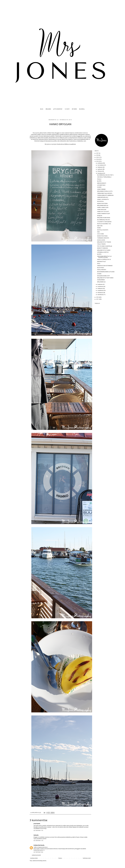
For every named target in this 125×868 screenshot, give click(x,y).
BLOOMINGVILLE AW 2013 (104, 220)
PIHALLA (99, 179)
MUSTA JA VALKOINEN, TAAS (104, 224)
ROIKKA (99, 228)
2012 (98, 297)
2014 (98, 159)
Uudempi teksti (34, 858)
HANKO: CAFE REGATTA (103, 199)
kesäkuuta (100, 284)
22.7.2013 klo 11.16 (38, 841)
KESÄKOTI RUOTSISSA (102, 203)
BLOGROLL (82, 109)
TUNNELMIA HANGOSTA (103, 238)
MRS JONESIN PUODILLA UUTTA (105, 191)
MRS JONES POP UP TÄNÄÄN (104, 242)
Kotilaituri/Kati (37, 845)
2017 (98, 153)
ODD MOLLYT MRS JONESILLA (104, 177)
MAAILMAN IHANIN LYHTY (104, 276)
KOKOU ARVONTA (102, 270)
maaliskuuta (101, 290)
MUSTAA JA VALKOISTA (103, 230)
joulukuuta (100, 163)
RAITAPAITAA (100, 201)
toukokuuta (100, 286)
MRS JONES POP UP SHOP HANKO (105, 278)
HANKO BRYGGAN (102, 210)
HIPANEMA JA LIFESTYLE (103, 252)
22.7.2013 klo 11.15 (38, 830)
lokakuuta (100, 167)
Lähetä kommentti (36, 855)
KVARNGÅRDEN (101, 280)
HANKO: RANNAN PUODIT (104, 214)
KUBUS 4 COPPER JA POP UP (104, 259)
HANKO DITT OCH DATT (103, 212)
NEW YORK (100, 226)
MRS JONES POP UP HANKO (104, 250)
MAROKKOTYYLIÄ (101, 262)
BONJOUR (100, 216)
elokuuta (100, 171)
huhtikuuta (100, 288)
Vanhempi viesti (87, 858)
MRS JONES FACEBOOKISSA (104, 218)
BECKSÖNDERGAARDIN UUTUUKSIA (106, 272)
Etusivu (60, 858)
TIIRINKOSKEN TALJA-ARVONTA (105, 193)
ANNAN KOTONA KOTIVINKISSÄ (105, 266)
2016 (98, 155)
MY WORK (74, 109)
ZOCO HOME (100, 234)
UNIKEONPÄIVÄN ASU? (103, 197)
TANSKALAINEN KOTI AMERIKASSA (105, 195)
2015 (98, 157)
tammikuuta (101, 295)
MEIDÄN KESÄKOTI (102, 183)
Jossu (35, 824)
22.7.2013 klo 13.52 (38, 852)
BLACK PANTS (101, 268)
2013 (98, 161)
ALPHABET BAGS (101, 185)
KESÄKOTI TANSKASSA (103, 248)
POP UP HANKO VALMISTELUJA (105, 246)
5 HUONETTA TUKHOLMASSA (104, 222)
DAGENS (99, 187)
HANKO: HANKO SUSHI (103, 207)
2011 (98, 299)
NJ (34, 835)
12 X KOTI (67, 109)
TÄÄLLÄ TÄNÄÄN (101, 244)
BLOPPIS (99, 181)
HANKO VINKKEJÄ (101, 189)
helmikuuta (100, 293)
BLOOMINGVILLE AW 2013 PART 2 (105, 175)
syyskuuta (100, 169)
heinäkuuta (100, 173)
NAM (98, 232)
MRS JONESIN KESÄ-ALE (103, 205)
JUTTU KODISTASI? (58, 109)
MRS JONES (48, 109)
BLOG (42, 109)
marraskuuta (101, 165)
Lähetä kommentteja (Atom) (39, 861)
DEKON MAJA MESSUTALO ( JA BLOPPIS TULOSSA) (104, 257)
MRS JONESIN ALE (101, 282)
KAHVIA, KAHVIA (101, 240)
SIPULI (99, 264)
